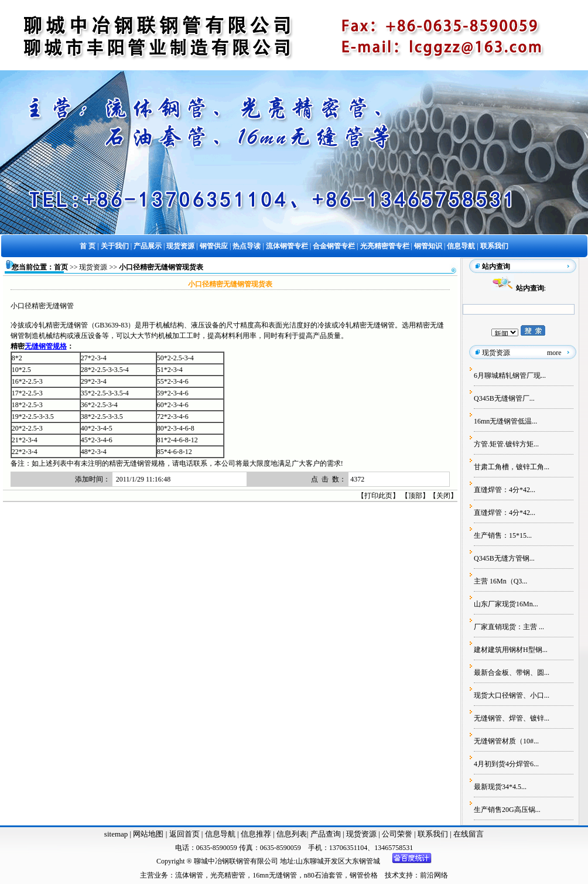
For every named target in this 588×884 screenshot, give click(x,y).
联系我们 (434, 834)
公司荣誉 (398, 834)
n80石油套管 (323, 875)
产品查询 (327, 834)
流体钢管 (189, 875)
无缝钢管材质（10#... (506, 741)
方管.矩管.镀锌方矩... (506, 444)
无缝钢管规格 (46, 346)
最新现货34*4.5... (500, 787)
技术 (392, 875)
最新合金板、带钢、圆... (512, 673)
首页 (61, 267)
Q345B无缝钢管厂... (504, 398)
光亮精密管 (228, 875)
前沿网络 (434, 875)
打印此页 (378, 496)
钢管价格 (364, 875)
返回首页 (183, 834)
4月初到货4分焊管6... (506, 764)
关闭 (443, 496)
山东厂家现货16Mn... (506, 604)
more (554, 353)
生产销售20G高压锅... (507, 810)
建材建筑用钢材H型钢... (511, 650)
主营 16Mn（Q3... (500, 581)
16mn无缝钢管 (274, 875)
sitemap (116, 834)
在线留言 (469, 834)
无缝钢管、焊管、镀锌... (512, 718)
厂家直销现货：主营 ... (509, 627)
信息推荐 (254, 834)
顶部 (415, 496)
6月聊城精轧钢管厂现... (510, 376)
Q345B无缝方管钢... (504, 558)
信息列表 (292, 834)
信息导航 (220, 834)
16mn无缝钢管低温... (505, 421)
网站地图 (148, 834)
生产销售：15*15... (503, 535)
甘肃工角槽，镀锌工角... (512, 467)
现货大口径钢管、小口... (512, 695)
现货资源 (93, 267)
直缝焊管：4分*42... (505, 490)
